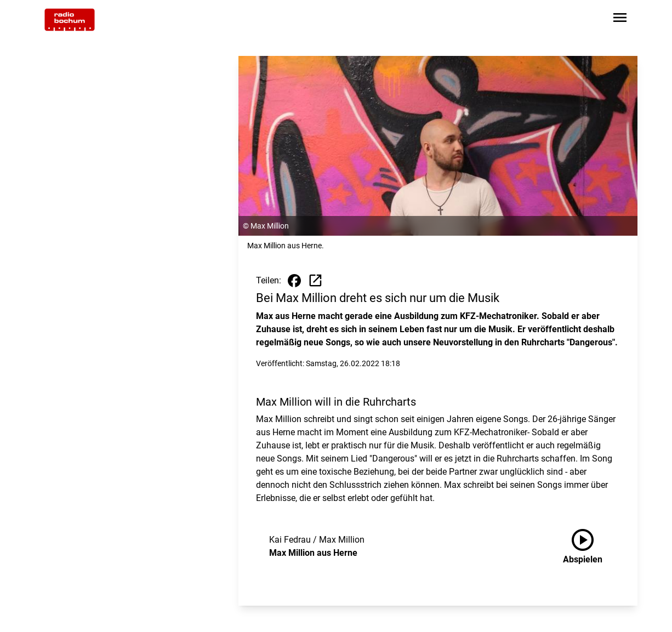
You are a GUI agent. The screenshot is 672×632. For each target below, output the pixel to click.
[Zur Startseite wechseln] (70, 20)
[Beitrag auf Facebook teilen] (294, 281)
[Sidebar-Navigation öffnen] (620, 19)
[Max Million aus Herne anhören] (591, 546)
